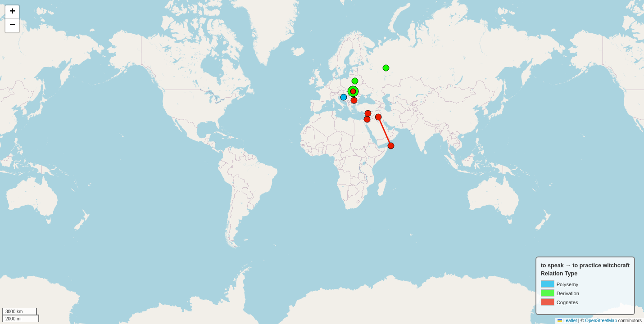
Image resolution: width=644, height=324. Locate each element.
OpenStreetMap (601, 321)
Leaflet (567, 321)
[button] (12, 12)
